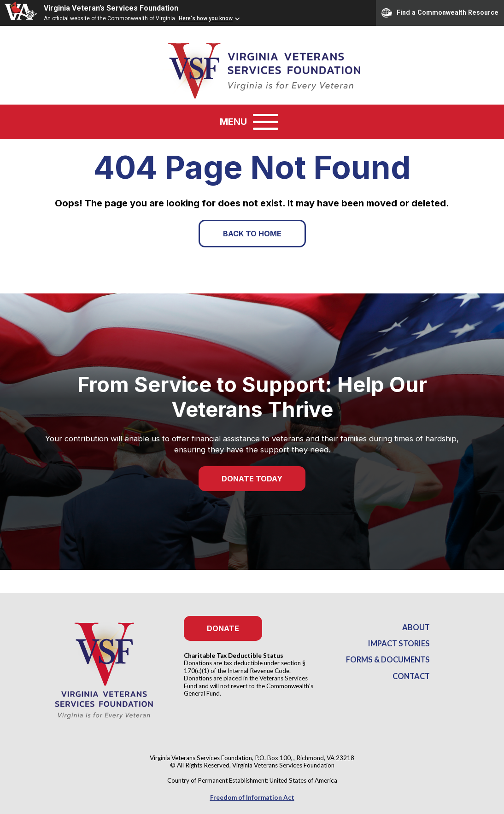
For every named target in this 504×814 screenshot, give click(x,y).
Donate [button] (223, 628)
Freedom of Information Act (252, 797)
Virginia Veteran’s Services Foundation (111, 8)
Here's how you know (206, 18)
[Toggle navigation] (266, 122)
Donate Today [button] (252, 479)
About (416, 627)
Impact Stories (399, 644)
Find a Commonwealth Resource (440, 13)
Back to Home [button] (252, 234)
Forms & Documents (388, 660)
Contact (411, 676)
